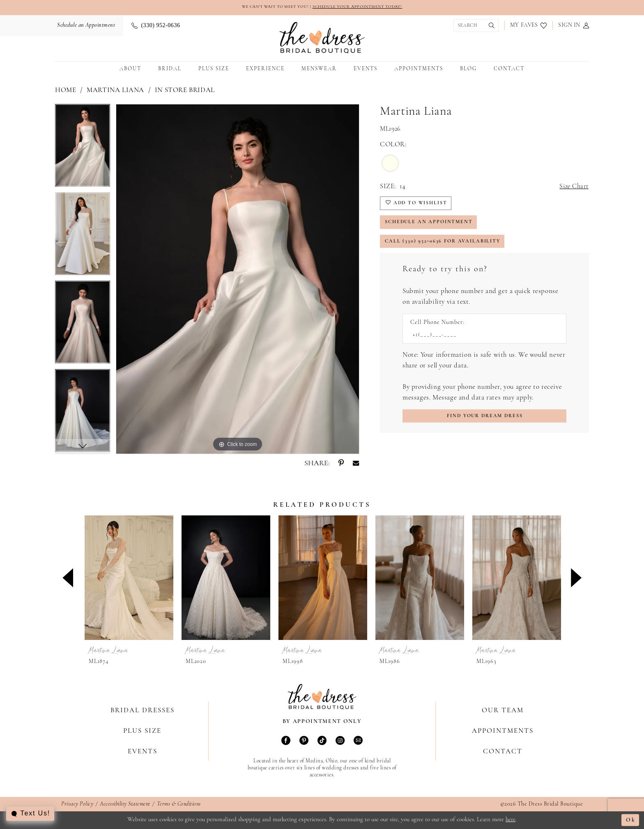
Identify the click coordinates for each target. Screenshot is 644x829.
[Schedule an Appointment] (85, 26)
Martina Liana (115, 91)
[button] (574, 26)
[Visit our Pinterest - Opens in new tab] (304, 742)
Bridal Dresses (143, 710)
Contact (503, 752)
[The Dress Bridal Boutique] (322, 38)
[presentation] (129, 578)
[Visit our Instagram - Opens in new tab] (340, 742)
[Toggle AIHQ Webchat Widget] (31, 814)
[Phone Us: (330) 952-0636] (156, 26)
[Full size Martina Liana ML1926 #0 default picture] (238, 279)
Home (66, 91)
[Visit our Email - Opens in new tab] (358, 742)
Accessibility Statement (125, 805)
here (511, 820)
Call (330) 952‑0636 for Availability (445, 246)
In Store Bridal (185, 91)
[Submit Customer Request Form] (484, 423)
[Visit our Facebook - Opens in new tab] (286, 742)
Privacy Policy (77, 805)
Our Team (503, 710)
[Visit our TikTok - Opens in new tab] (322, 742)
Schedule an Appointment (432, 225)
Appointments (503, 731)
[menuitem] (85, 26)
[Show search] (474, 26)
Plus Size (142, 731)
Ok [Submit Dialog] (630, 820)
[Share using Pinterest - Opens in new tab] (341, 464)
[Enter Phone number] (480, 341)
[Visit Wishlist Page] (528, 26)
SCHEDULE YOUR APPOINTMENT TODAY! (363, 7)
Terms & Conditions (179, 805)
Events (143, 752)
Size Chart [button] (573, 187)
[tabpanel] (83, 149)
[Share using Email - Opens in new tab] (356, 464)
